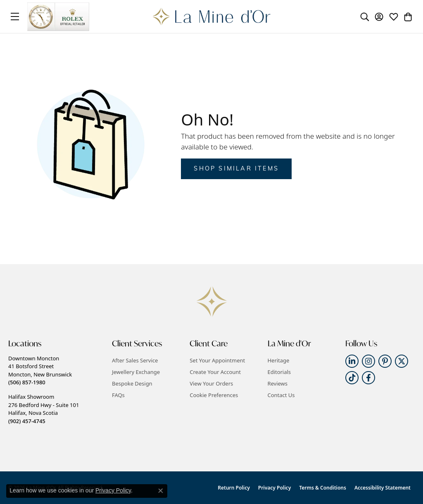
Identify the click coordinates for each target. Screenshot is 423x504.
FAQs (118, 395)
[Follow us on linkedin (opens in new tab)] (352, 361)
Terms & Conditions (323, 488)
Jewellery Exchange (136, 372)
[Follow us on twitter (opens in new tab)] (402, 361)
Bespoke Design (132, 383)
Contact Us (281, 395)
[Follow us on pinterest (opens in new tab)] (385, 361)
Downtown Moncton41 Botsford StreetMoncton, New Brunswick (40, 370)
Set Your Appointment (217, 360)
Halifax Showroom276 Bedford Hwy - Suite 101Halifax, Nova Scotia (44, 409)
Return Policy (234, 488)
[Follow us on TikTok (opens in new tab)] (352, 378)
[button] (365, 17)
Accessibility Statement (383, 488)
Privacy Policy (274, 488)
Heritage (279, 360)
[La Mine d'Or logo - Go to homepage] (212, 17)
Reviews (278, 383)
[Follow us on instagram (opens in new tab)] (368, 361)
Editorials (279, 372)
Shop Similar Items (236, 169)
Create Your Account (215, 372)
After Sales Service (135, 360)
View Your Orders (211, 383)
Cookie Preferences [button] (214, 395)
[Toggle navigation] (15, 17)
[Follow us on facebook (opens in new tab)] (368, 378)
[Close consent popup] (161, 491)
